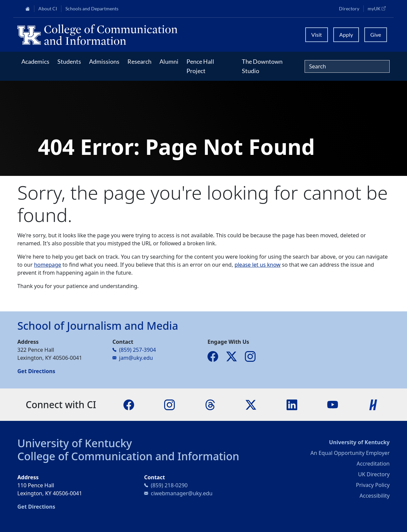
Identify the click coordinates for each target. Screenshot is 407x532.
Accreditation (373, 464)
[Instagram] (169, 404)
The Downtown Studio (262, 66)
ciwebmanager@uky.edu (182, 493)
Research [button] (139, 61)
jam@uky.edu (136, 358)
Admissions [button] (104, 61)
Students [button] (69, 61)
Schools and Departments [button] (92, 9)
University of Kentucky (75, 443)
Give (376, 35)
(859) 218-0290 (169, 485)
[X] (251, 404)
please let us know (258, 265)
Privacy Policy (373, 485)
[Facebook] (129, 404)
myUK (379, 8)
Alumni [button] (169, 61)
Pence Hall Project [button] (200, 66)
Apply (346, 35)
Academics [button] (35, 61)
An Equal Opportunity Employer (350, 453)
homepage (48, 265)
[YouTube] (333, 404)
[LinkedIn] (292, 404)
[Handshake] (373, 404)
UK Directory (374, 474)
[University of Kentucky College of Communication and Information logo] (157, 35)
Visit (317, 35)
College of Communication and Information (128, 456)
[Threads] (210, 404)
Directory (349, 9)
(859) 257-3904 (137, 350)
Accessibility (375, 496)
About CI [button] (48, 9)
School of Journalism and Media (98, 326)
